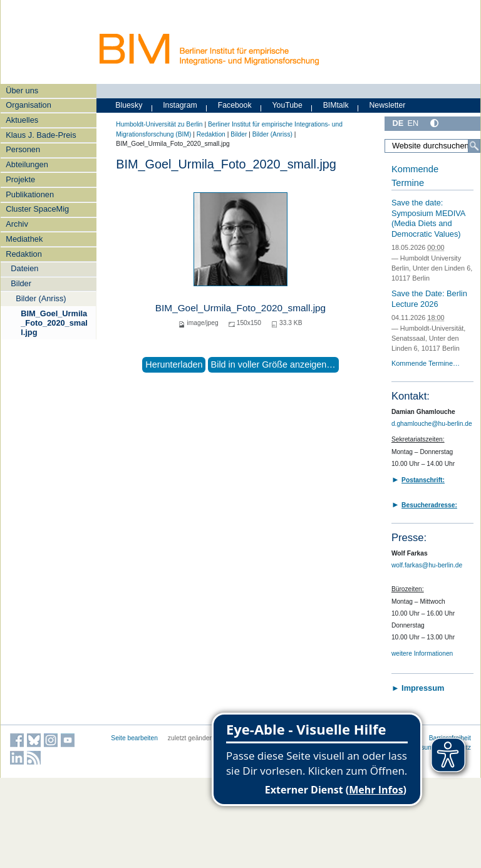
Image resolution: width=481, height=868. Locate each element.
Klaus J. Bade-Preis (41, 135)
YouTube (287, 105)
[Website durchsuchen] (432, 146)
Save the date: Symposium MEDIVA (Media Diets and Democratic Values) (428, 218)
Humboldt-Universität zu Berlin (159, 124)
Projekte (20, 179)
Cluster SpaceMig (37, 209)
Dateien (24, 268)
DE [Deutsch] (398, 123)
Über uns (22, 90)
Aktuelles (22, 120)
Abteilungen (27, 164)
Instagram (180, 105)
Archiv (17, 224)
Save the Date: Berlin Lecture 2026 (429, 299)
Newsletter (387, 105)
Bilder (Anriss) (41, 298)
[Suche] (474, 146)
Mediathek (24, 239)
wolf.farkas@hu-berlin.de (427, 565)
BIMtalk (336, 105)
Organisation (28, 105)
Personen (23, 149)
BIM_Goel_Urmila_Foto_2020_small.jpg (54, 323)
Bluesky (129, 105)
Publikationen (30, 194)
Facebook (235, 105)
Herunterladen (174, 364)
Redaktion (24, 254)
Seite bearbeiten (134, 738)
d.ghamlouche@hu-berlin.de (432, 424)
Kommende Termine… (426, 363)
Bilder (21, 283)
